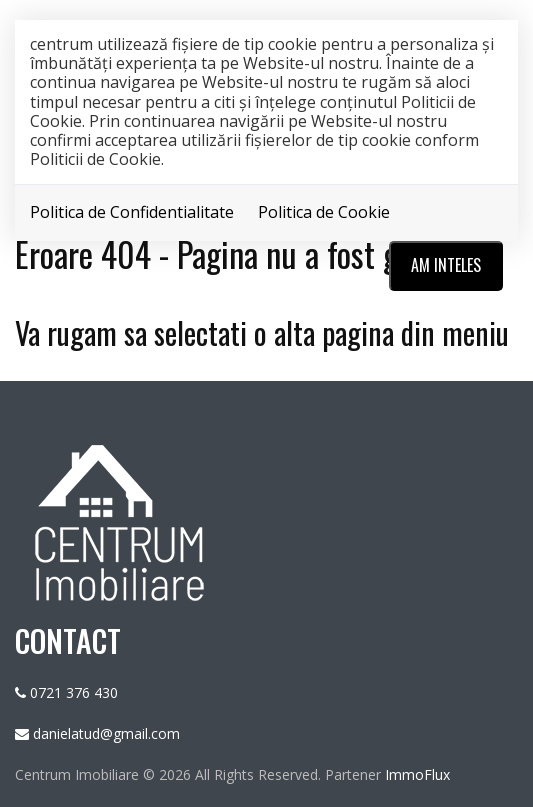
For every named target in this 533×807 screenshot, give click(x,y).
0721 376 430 (74, 692)
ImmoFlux (417, 774)
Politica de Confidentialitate (132, 212)
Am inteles (446, 265)
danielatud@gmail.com (106, 733)
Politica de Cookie (324, 212)
